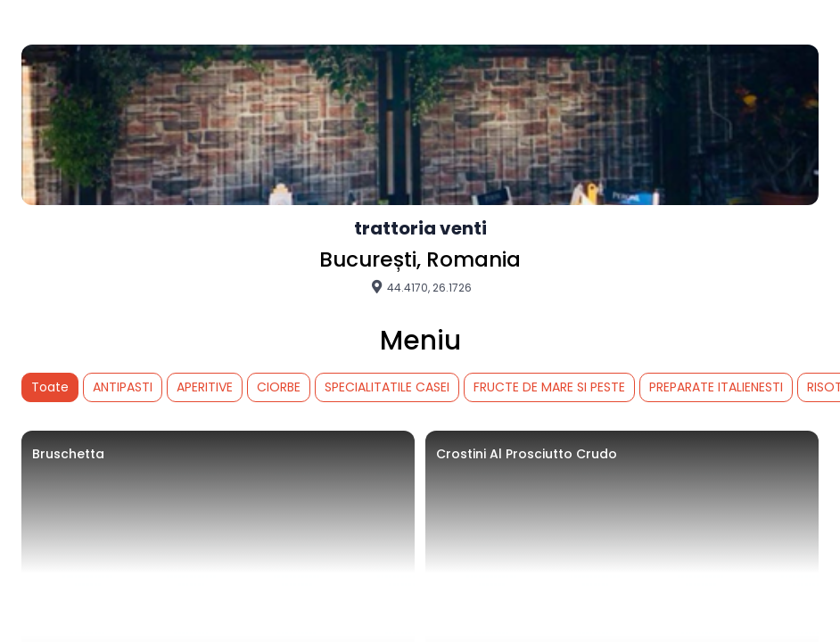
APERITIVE (205, 387)
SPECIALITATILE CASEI (387, 387)
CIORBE (279, 387)
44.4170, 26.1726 (420, 287)
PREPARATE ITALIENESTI (716, 387)
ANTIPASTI (123, 387)
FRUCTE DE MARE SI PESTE (549, 387)
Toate (50, 387)
